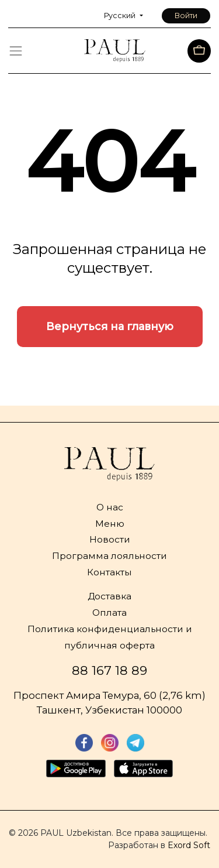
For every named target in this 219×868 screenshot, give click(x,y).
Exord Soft (189, 845)
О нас (110, 507)
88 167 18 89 (109, 670)
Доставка (109, 596)
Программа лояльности (109, 556)
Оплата (109, 613)
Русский (121, 16)
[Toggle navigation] (16, 51)
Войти (186, 16)
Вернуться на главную (110, 327)
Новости (110, 539)
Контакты (109, 572)
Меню (110, 524)
